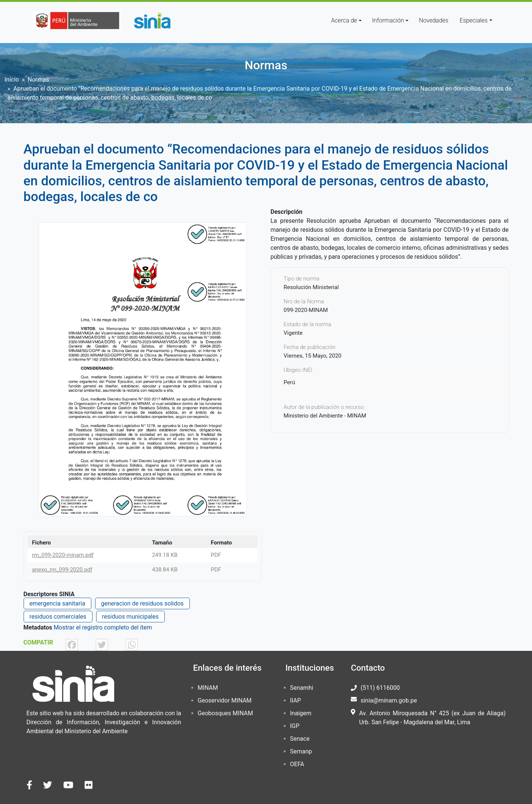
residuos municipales (130, 617)
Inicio (12, 80)
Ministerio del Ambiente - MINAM (325, 416)
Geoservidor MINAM (225, 700)
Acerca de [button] (344, 20)
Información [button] (388, 20)
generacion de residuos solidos (142, 603)
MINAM (208, 688)
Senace (300, 739)
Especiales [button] (474, 20)
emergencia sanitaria (57, 603)
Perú (290, 382)
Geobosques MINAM (225, 713)
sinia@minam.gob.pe (389, 700)
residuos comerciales (58, 617)
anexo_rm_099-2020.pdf (62, 570)
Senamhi (302, 688)
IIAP (296, 700)
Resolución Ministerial (311, 287)
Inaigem (301, 713)
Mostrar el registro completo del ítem (103, 627)
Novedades (434, 20)
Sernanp (301, 751)
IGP (295, 726)
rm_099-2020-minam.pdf (63, 555)
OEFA (297, 764)
